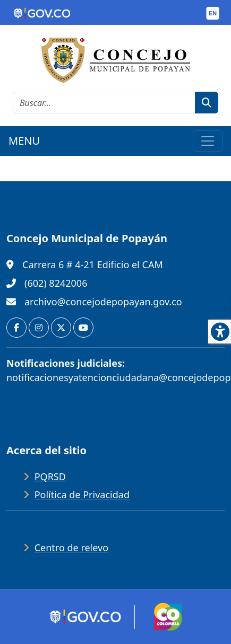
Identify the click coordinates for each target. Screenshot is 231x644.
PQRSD (50, 477)
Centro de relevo (71, 548)
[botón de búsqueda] (207, 103)
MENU (24, 141)
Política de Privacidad (82, 495)
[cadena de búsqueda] (104, 103)
